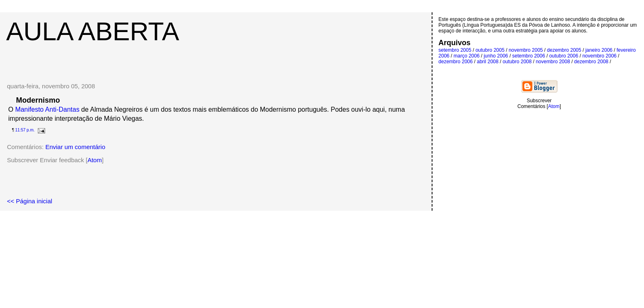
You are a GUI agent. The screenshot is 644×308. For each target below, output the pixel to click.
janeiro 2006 (599, 50)
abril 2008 (488, 62)
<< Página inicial (30, 201)
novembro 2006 (599, 56)
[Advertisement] (216, 58)
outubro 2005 (490, 50)
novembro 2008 (553, 62)
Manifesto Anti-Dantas (48, 109)
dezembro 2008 (591, 62)
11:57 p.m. (25, 130)
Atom (95, 160)
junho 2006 (496, 56)
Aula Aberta (93, 31)
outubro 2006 (564, 56)
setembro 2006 (529, 56)
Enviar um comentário (75, 147)
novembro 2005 (526, 50)
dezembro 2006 (456, 62)
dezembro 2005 (564, 50)
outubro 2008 (517, 62)
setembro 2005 (455, 50)
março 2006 (466, 56)
